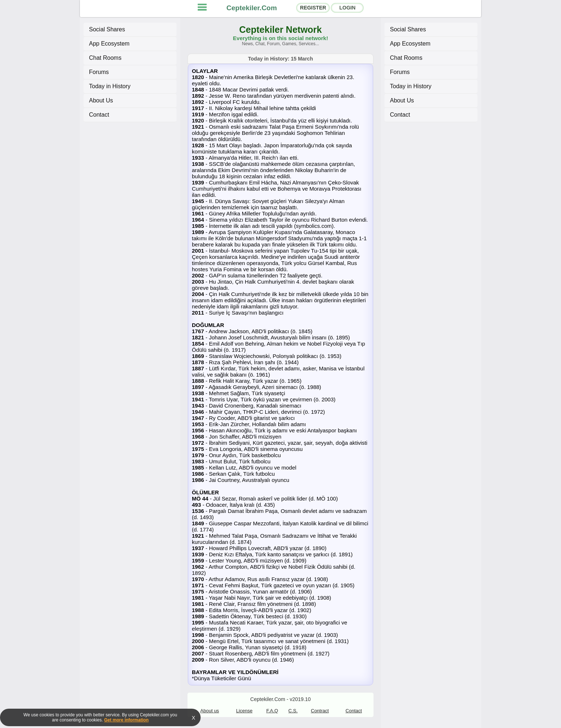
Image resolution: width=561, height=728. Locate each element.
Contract (320, 711)
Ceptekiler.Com (252, 8)
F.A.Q (272, 711)
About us (210, 711)
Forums (99, 72)
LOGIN (347, 8)
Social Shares (107, 29)
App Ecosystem (109, 44)
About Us (101, 100)
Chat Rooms (105, 58)
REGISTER (313, 8)
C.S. (293, 711)
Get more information (126, 720)
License (244, 711)
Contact (99, 115)
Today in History (110, 86)
